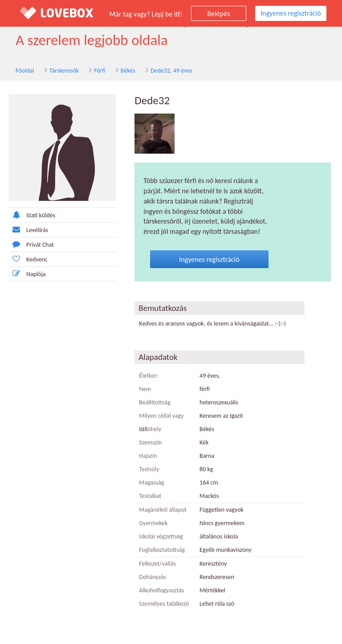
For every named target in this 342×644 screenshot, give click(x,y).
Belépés (219, 14)
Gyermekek (153, 523)
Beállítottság (155, 402)
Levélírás (28, 230)
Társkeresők (64, 71)
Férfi (100, 71)
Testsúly (149, 469)
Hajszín (148, 456)
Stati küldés (32, 215)
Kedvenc (28, 259)
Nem (145, 389)
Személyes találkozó (164, 604)
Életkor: (149, 376)
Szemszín (150, 442)
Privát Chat (31, 244)
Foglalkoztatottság (162, 550)
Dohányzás (153, 577)
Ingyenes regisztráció (291, 13)
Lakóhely (150, 429)
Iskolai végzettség (161, 536)
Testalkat (150, 496)
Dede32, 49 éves (171, 71)
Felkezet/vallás (157, 564)
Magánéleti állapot (163, 510)
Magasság (151, 483)
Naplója (27, 274)
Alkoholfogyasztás (161, 590)
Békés (128, 71)
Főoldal (25, 71)
